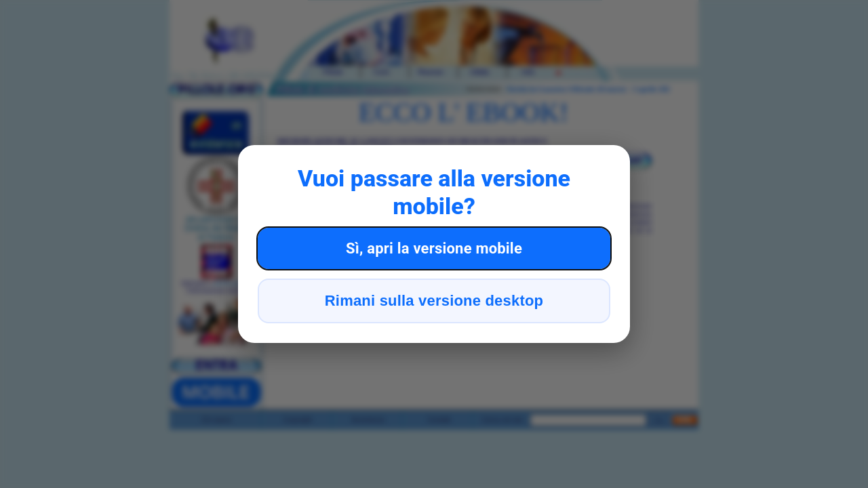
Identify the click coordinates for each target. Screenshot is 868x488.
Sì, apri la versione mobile (434, 248)
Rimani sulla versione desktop (434, 301)
